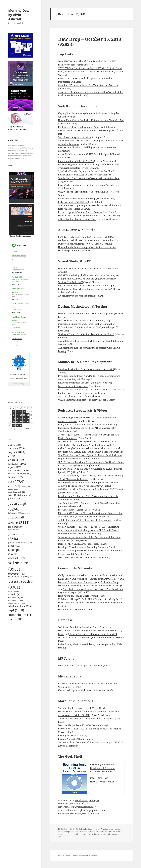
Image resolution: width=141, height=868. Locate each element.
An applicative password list (72, 296)
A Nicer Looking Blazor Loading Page (77, 219)
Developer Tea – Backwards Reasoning (78, 547)
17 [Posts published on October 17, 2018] (21, 418)
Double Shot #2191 (68, 712)
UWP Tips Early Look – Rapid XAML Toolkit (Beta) (83, 237)
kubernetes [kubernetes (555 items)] (15, 513)
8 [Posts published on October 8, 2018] (14, 415)
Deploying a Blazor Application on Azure (79, 127)
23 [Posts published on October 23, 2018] (17, 422)
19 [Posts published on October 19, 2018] (28, 418)
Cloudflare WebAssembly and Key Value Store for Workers (88, 85)
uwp (67, 803)
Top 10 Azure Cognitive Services (74, 137)
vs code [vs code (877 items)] (15, 594)
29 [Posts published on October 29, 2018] (14, 425)
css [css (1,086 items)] (14, 486)
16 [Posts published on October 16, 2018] (17, 418)
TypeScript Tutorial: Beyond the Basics (78, 171)
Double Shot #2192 (91, 712)
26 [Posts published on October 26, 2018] (28, 422)
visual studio (81, 800)
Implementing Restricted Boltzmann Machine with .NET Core (89, 289)
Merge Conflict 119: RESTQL (72, 544)
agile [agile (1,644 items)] (17, 452)
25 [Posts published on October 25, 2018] (24, 422)
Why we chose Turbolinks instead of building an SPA (85, 192)
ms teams (117, 832)
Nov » (28, 429)
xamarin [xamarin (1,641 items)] (20, 615)
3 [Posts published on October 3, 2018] (21, 412)
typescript (81, 807)
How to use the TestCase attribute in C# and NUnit (83, 268)
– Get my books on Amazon (20, 236)
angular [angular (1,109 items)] (17, 464)
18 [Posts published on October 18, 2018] (24, 418)
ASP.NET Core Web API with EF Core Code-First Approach (87, 130)
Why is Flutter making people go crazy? (78, 400)
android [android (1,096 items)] (17, 460)
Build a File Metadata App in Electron (77, 175)
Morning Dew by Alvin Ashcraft (19, 15)
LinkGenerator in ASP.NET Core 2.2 (76, 161)
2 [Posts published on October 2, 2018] (17, 412)
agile (81, 810)
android (74, 810)
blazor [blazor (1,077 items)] (16, 477)
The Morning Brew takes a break (75, 708)
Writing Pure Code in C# (70, 282)
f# (89, 814)
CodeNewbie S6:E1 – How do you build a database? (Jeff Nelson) (90, 489)
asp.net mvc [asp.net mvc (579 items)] (15, 474)
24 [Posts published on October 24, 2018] (21, 422)
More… (11, 166)
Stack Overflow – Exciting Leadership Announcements (86, 603)
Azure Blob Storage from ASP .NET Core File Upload (84, 154)
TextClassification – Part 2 (71, 396)
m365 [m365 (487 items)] (26, 513)
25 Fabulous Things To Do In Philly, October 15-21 (83, 599)
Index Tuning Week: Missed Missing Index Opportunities (87, 644)
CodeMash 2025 (17, 339)
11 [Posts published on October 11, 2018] (24, 415)
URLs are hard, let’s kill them (73, 202)
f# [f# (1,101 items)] (14, 495)
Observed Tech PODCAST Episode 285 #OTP (80, 441)
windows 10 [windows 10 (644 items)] (16, 598)
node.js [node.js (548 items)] (13, 530)
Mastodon (5, 863)
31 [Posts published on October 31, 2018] (21, 425)
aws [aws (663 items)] (27, 474)
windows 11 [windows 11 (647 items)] (16, 600)
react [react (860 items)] (14, 546)
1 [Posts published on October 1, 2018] (14, 412)
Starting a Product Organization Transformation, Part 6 (86, 334)
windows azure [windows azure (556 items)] (17, 603)
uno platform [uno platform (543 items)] (16, 577)
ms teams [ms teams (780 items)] (16, 527)
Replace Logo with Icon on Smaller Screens (80, 212)
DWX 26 (14, 267)
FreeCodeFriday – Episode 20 (73, 510)
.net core (95, 814)
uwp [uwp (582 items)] (28, 577)
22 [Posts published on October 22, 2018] (14, 422)
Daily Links (83, 829)
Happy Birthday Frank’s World (74, 596)
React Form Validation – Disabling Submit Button (83, 147)
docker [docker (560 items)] (13, 489)
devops (88, 810)
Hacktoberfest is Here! (70, 609)
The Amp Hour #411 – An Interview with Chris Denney (86, 503)
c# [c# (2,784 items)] (16, 482)
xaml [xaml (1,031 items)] (15, 619)
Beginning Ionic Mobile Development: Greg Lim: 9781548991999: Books (103, 768)
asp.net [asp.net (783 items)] (15, 467)
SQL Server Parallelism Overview (75, 627)
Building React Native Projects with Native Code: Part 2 (86, 369)
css (83, 814)
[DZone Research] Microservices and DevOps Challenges (87, 327)
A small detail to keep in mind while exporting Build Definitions (91, 341)
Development (93, 829)
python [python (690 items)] (14, 543)
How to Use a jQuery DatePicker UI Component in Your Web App (91, 120)
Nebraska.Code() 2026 (19, 256)
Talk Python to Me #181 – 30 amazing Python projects (85, 520)
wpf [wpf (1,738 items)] (16, 610)
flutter (92, 800)
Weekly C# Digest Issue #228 (72, 725)
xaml (82, 803)
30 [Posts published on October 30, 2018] (17, 425)
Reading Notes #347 (68, 739)
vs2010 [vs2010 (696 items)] (14, 591)
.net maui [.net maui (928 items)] (16, 448)
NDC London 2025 (18, 332)
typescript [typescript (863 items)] (17, 574)
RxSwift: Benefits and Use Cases (74, 383)
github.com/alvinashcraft (13, 866)
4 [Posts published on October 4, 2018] (24, 412)
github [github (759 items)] (14, 499)
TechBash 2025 (17, 277)
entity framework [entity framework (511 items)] (17, 492)
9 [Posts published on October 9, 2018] (17, 415)
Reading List (64, 735)
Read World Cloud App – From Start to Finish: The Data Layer (89, 185)
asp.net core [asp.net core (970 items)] (18, 471)
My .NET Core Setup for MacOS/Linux (77, 285)
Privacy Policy (64, 856)
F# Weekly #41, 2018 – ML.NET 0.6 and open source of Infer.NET (90, 729)
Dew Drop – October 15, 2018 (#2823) (90, 42)
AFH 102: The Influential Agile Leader (77, 486)
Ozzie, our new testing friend (73, 386)
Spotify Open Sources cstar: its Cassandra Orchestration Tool (89, 178)
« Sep (13, 429)
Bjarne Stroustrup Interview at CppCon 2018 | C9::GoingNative (90, 551)
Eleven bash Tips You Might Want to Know (80, 690)
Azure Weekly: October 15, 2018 (74, 715)
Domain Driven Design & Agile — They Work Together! (86, 314)
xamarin (74, 803)
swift (67, 810)
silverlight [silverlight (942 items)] (17, 558)
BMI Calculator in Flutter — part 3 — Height (80, 389)
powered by (18, 345)
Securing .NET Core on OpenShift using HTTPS (82, 216)
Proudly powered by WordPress (85, 856)
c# (86, 814)
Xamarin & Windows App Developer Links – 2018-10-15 (86, 718)
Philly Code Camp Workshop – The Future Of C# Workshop (88, 575)
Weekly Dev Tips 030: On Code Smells (77, 557)
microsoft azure (106, 832)
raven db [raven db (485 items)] (26, 543)
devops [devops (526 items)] (25, 487)
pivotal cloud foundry (66, 834)
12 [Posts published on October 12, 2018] (28, 415)
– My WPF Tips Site (16, 127)
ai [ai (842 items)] (12, 456)
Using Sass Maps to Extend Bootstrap (77, 198)
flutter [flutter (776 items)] (25, 495)
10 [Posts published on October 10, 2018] (21, 415)
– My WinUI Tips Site (17, 129)
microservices (74, 814)
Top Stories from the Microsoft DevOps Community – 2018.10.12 (91, 742)
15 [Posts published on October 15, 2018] (14, 418)
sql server (79, 834)
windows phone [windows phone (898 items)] (20, 606)
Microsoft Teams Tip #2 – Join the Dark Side (80, 666)
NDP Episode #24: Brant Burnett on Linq (78, 482)
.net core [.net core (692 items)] (15, 445)
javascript (70, 807)
